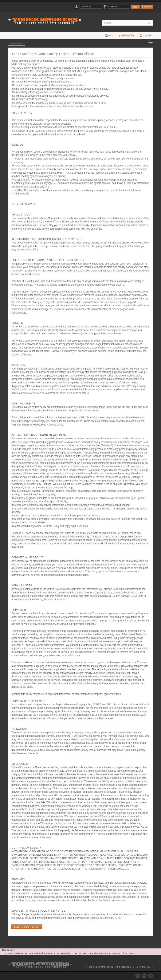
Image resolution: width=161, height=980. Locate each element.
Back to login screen (27, 927)
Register (147, 7)
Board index (17, 43)
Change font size (150, 43)
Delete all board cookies (101, 967)
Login (145, 35)
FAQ (109, 35)
